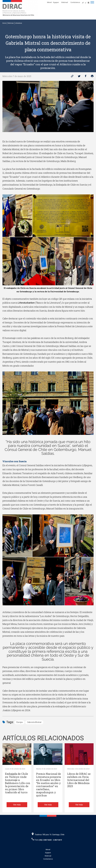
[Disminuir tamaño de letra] (86, 2)
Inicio (4, 23)
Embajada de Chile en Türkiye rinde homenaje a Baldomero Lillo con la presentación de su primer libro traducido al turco (18, 783)
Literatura (19, 23)
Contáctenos (75, 2)
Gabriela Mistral (34, 722)
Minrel (49, 2)
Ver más (17, 805)
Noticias (11, 23)
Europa (19, 722)
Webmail (65, 2)
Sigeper (56, 2)
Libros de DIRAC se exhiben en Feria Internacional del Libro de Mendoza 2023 (79, 780)
